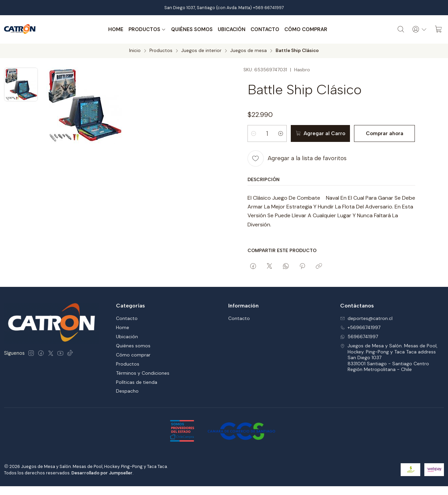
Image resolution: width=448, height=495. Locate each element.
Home (116, 29)
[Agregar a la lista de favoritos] (297, 158)
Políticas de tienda (137, 382)
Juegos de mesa (249, 51)
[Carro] (439, 29)
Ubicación (232, 29)
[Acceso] (420, 29)
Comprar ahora (385, 133)
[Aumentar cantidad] (281, 133)
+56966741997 (360, 327)
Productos (147, 29)
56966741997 (359, 337)
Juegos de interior (201, 51)
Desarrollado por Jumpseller (102, 473)
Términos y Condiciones (143, 373)
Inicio (135, 51)
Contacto (265, 29)
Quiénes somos (192, 29)
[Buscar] (401, 29)
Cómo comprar (306, 29)
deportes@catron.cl (366, 318)
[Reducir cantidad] (254, 133)
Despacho (127, 391)
